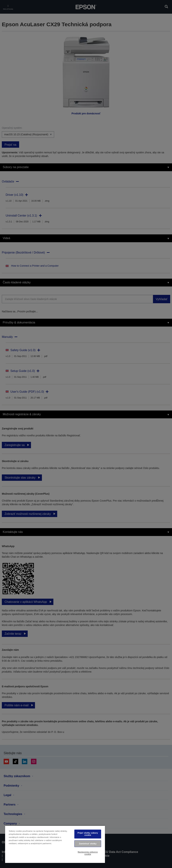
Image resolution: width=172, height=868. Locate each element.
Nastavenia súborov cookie (88, 853)
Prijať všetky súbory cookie (88, 834)
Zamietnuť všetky (88, 844)
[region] (55, 844)
